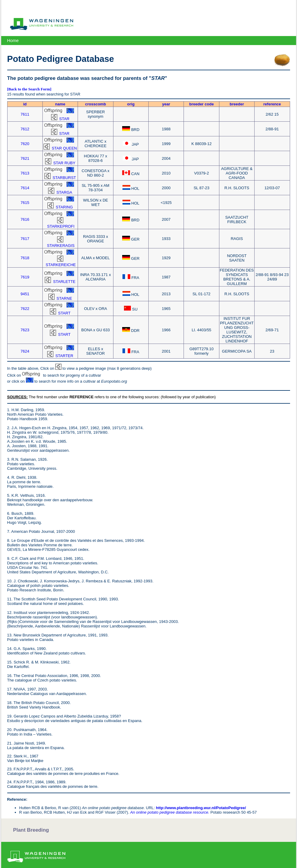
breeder (237, 104)
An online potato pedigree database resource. (170, 812)
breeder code (202, 104)
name (60, 104)
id (25, 104)
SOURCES (17, 397)
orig (131, 104)
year (166, 104)
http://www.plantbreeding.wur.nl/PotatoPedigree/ (201, 808)
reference (272, 104)
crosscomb (96, 104)
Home (13, 41)
